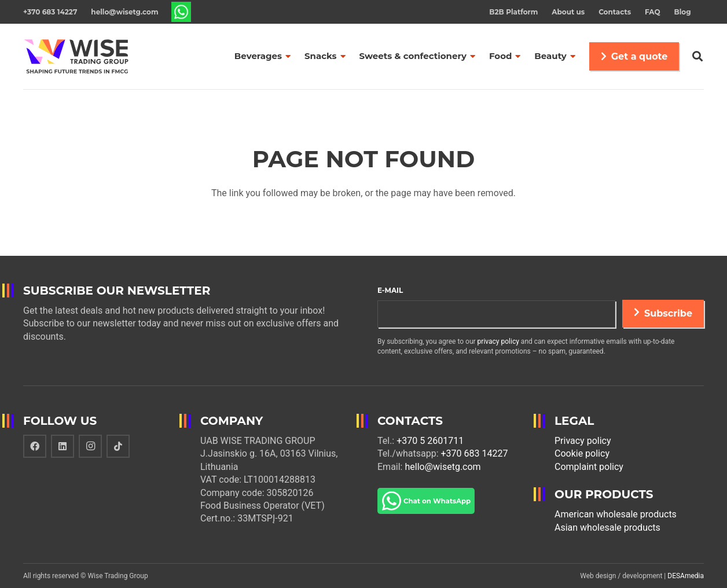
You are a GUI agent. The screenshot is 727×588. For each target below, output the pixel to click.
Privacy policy (583, 441)
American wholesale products (616, 514)
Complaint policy (589, 467)
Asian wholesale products (607, 528)
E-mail (390, 290)
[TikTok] (118, 446)
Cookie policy (582, 453)
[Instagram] (90, 446)
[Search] (697, 56)
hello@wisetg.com (443, 467)
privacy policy (498, 341)
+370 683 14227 (475, 453)
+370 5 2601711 (430, 441)
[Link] (181, 12)
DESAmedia (686, 576)
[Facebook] (35, 446)
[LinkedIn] (63, 446)
